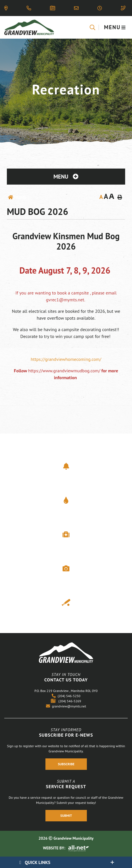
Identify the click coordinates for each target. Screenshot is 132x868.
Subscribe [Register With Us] (66, 764)
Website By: (66, 848)
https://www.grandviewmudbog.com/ (64, 371)
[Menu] (115, 27)
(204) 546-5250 (66, 696)
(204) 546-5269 (66, 701)
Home (20, 197)
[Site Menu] (66, 177)
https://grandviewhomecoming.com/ (66, 359)
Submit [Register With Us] (66, 816)
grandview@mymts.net (66, 706)
